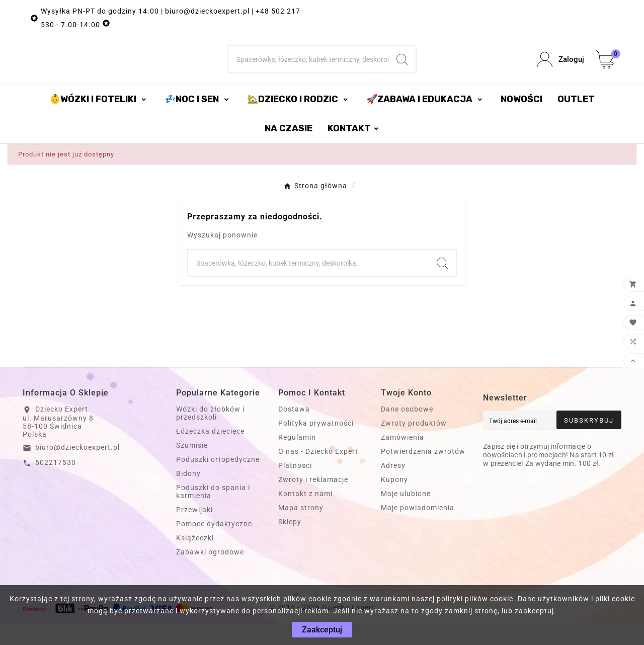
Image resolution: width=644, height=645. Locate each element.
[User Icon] (560, 70)
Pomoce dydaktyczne (214, 544)
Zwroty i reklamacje (313, 500)
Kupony (394, 500)
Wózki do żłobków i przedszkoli (210, 434)
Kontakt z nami (305, 514)
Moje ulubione (406, 514)
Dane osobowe (407, 430)
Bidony (188, 494)
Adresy (393, 486)
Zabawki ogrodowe (210, 573)
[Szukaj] (309, 70)
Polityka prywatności (316, 444)
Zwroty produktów (414, 444)
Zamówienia (403, 458)
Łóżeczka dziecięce (210, 452)
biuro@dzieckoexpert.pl (77, 468)
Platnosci (295, 486)
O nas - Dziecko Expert (318, 472)
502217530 (56, 483)
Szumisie (192, 466)
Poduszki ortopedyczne (218, 480)
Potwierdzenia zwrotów (423, 472)
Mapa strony (301, 528)
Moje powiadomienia (418, 528)
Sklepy (290, 542)
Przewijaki (194, 530)
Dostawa (294, 430)
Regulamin (297, 458)
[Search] (402, 70)
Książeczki (195, 558)
